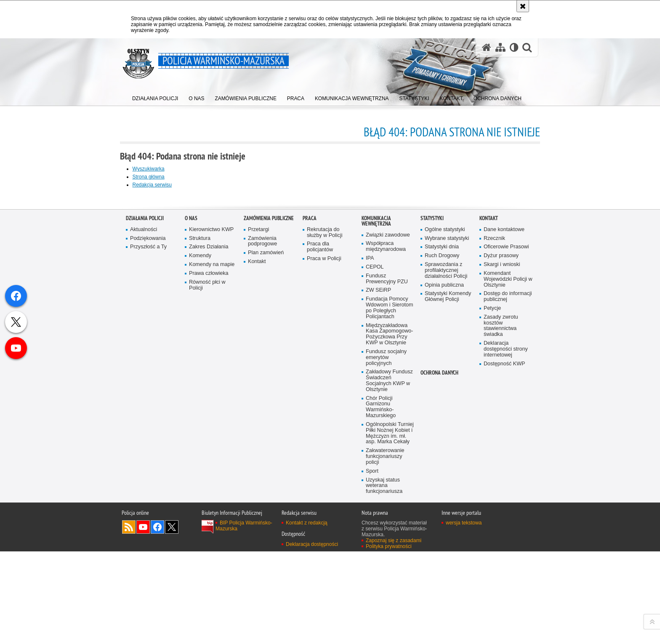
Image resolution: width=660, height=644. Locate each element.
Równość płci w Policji (207, 516)
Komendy (200, 487)
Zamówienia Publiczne (269, 449)
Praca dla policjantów (320, 478)
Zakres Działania (209, 478)
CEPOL (375, 498)
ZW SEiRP (378, 522)
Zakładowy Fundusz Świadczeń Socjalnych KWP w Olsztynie (389, 613)
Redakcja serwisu (158, 185)
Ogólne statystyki (445, 461)
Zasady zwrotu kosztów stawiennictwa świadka (501, 557)
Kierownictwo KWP (212, 461)
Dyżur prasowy (501, 487)
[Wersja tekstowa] (514, 48)
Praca (310, 449)
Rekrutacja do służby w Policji (325, 464)
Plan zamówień (266, 484)
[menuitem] (155, 97)
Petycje (492, 540)
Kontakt (257, 493)
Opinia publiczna (444, 516)
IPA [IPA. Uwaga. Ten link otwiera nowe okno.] (370, 489)
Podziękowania (148, 470)
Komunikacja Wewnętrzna (376, 452)
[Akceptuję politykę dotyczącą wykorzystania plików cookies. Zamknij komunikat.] (523, 6)
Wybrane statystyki (447, 470)
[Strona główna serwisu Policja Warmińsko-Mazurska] (486, 48)
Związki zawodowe (388, 466)
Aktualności (144, 461)
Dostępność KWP (504, 595)
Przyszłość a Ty (148, 478)
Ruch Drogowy (442, 487)
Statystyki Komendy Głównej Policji (448, 528)
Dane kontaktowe (504, 461)
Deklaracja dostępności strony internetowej (506, 581)
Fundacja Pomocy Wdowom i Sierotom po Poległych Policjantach (390, 539)
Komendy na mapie (212, 496)
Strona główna (155, 177)
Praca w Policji (324, 490)
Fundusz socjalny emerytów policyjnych (386, 589)
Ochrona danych (439, 605)
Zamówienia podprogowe (263, 472)
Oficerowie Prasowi (506, 478)
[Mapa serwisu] (500, 48)
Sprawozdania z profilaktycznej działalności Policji (446, 502)
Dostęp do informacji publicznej (508, 528)
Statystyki (432, 449)
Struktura (200, 470)
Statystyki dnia (442, 478)
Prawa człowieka (209, 504)
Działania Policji (145, 449)
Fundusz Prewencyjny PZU (387, 510)
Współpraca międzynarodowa (386, 478)
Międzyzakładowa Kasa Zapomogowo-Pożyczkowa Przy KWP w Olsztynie (390, 565)
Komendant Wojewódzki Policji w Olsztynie (506, 510)
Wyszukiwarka (155, 169)
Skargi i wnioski (502, 496)
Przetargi (259, 461)
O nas (191, 449)
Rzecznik (494, 470)
